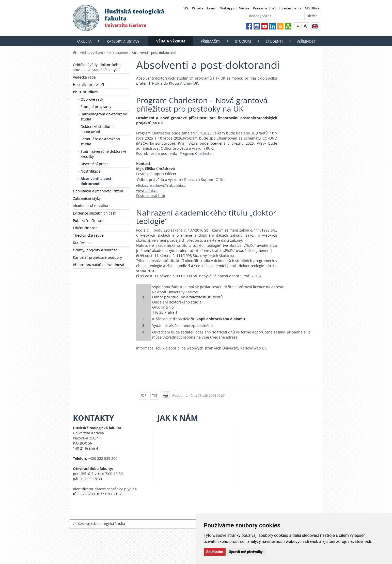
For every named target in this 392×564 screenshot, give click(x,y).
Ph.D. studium (117, 53)
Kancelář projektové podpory (97, 257)
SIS (186, 8)
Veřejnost (306, 41)
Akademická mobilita (91, 206)
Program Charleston (197, 153)
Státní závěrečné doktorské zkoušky (103, 154)
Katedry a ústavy (123, 41)
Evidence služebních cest (94, 213)
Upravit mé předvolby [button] (246, 552)
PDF (143, 396)
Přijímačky (210, 41)
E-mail (212, 8)
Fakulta (84, 41)
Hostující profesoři (89, 85)
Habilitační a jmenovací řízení (98, 191)
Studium (243, 41)
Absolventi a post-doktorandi (97, 181)
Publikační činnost (88, 220)
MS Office (312, 8)
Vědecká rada (84, 77)
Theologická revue (88, 235)
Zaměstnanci (291, 8)
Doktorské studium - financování (98, 129)
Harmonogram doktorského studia (104, 117)
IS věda (198, 8)
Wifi (275, 8)
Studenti (274, 41)
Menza (244, 8)
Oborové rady (92, 99)
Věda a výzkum (171, 41)
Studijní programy (96, 107)
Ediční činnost (85, 228)
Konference (83, 243)
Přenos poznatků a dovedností (99, 265)
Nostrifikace (91, 171)
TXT (155, 396)
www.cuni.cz (147, 190)
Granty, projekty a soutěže (95, 250)
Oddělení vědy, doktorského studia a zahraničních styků (97, 67)
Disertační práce (95, 164)
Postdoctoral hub (151, 196)
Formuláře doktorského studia (100, 141)
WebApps (228, 8)
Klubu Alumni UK (184, 83)
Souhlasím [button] (215, 552)
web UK (260, 348)
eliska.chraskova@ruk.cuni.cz (161, 185)
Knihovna (260, 8)
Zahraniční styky (87, 198)
